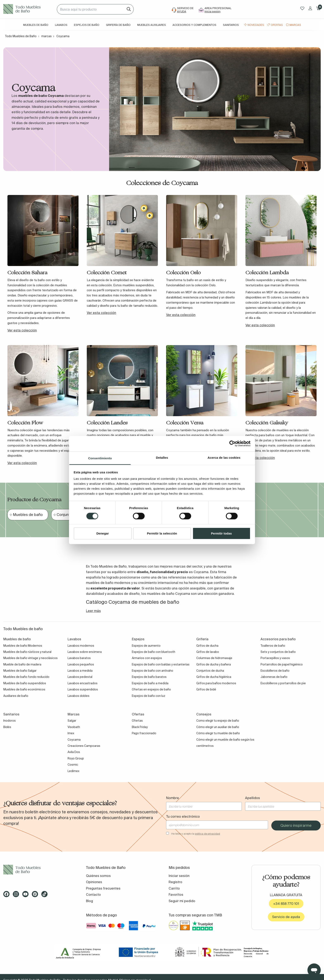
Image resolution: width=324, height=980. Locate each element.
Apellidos (253, 798)
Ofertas (277, 25)
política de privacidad (207, 834)
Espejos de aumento (146, 646)
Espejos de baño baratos (149, 677)
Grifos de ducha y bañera (214, 664)
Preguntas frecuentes (103, 888)
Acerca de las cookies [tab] (224, 457)
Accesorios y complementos (194, 25)
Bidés (7, 727)
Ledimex (73, 771)
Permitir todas (221, 533)
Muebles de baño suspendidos (25, 683)
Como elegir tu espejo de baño (218, 721)
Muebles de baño (36, 25)
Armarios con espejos (147, 658)
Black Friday (140, 727)
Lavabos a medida (80, 671)
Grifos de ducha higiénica (214, 677)
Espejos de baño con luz (149, 696)
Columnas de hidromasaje (214, 658)
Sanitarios (231, 25)
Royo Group (76, 758)
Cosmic (73, 765)
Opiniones (94, 882)
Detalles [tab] (162, 457)
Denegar (102, 533)
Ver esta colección (22, 330)
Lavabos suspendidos (83, 689)
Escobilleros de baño (275, 671)
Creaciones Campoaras (84, 746)
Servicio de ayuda (286, 917)
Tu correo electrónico (183, 816)
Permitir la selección (162, 533)
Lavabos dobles (79, 696)
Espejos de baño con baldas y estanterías (161, 664)
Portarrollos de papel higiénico (282, 664)
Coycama (74, 740)
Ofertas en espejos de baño (151, 689)
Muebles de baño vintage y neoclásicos (30, 658)
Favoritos (176, 894)
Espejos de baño (87, 25)
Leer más (93, 611)
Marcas (295, 25)
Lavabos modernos (81, 646)
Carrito (174, 888)
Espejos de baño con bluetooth (154, 652)
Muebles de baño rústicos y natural (27, 652)
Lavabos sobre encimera (85, 652)
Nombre (173, 798)
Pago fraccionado (144, 733)
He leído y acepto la (196, 834)
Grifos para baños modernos (216, 683)
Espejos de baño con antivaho (152, 671)
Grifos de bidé (206, 689)
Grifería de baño (118, 25)
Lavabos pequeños (81, 664)
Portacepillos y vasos (275, 658)
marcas (46, 36)
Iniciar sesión (179, 876)
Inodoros (10, 721)
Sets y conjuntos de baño (278, 652)
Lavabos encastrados (83, 683)
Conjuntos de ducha (210, 671)
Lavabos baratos (79, 658)
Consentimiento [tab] (100, 458)
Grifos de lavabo (208, 652)
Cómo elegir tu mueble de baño (218, 733)
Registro (175, 882)
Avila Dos (74, 752)
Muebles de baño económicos (24, 689)
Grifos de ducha (207, 646)
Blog (89, 901)
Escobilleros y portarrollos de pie (283, 683)
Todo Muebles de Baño (21, 36)
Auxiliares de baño (16, 696)
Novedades (256, 25)
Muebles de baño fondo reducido (26, 677)
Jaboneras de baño (274, 677)
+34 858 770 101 (286, 904)
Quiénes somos (98, 876)
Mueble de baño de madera (22, 664)
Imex (71, 733)
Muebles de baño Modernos (23, 646)
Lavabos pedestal (80, 677)
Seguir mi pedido (182, 901)
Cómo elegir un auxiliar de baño (218, 727)
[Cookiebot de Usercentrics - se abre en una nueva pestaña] (232, 444)
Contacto (93, 894)
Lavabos (61, 25)
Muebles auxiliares (152, 25)
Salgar (72, 721)
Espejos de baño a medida (150, 683)
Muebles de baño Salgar (20, 671)
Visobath (74, 727)
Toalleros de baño (273, 646)
